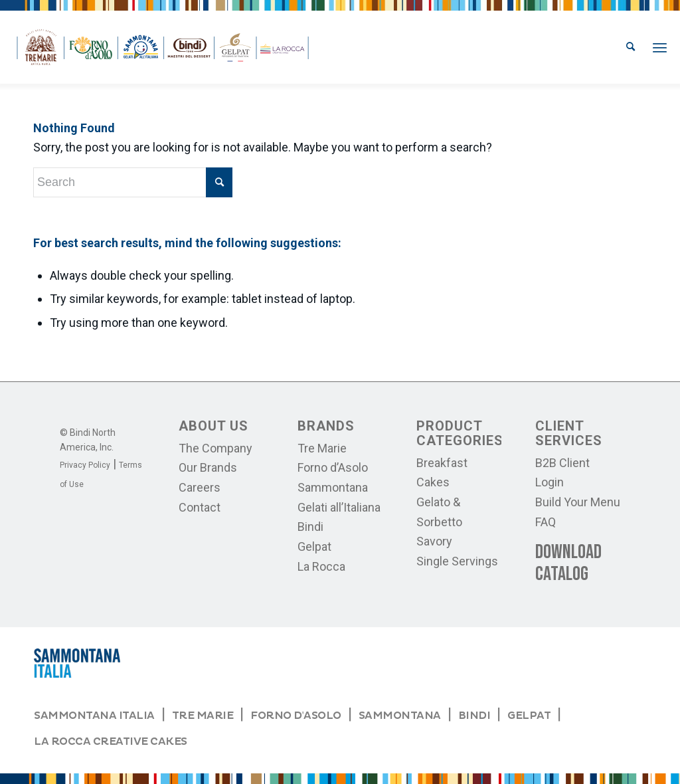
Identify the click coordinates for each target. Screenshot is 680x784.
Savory (434, 541)
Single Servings (457, 561)
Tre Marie (322, 448)
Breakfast (442, 463)
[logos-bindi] (163, 47)
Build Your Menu (578, 502)
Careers (200, 487)
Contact (200, 507)
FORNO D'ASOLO (296, 716)
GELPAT (529, 716)
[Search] (631, 47)
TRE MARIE (203, 716)
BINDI (474, 716)
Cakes (433, 482)
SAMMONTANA (400, 716)
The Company (215, 448)
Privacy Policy (85, 465)
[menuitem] (631, 47)
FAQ (546, 522)
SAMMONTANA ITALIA (94, 716)
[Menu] (660, 47)
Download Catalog (568, 563)
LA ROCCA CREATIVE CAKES (111, 741)
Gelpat (314, 546)
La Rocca (321, 566)
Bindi (310, 527)
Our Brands (208, 467)
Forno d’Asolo (333, 467)
